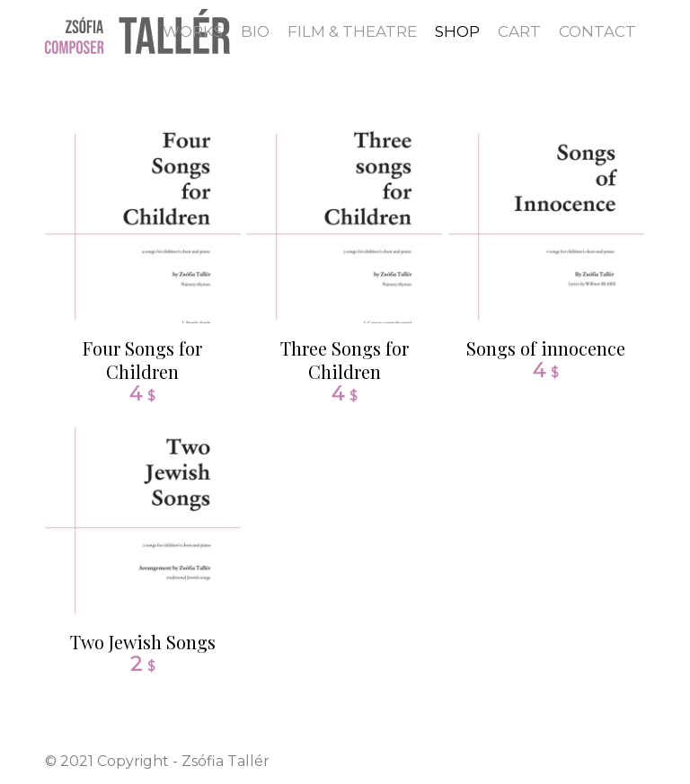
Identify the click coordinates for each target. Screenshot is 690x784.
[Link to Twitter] (605, 761)
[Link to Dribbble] (632, 761)
